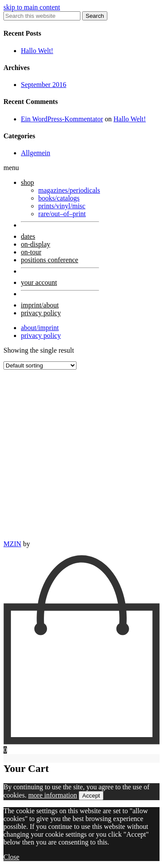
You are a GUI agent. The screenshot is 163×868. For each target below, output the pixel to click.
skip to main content (32, 7)
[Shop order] (40, 366)
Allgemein (36, 153)
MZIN (12, 544)
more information (53, 795)
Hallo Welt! (37, 51)
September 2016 (43, 85)
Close (11, 857)
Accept (91, 796)
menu (11, 168)
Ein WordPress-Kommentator (62, 119)
